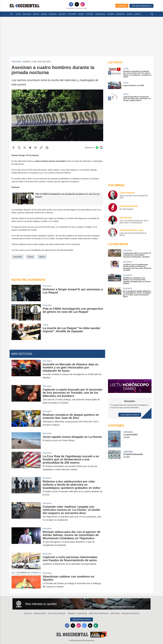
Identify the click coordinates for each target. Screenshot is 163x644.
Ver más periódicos (141, 6)
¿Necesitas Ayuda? (81, 619)
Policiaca (27, 14)
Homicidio (18, 257)
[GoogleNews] (84, 626)
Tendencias (100, 14)
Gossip (81, 14)
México (36, 14)
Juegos (137, 14)
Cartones (72, 14)
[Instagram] (83, 4)
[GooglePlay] (96, 626)
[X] (77, 4)
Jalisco (42, 257)
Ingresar (122, 6)
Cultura (90, 14)
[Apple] (90, 626)
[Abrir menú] (11, 14)
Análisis (62, 14)
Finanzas (53, 14)
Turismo (111, 14)
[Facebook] (71, 4)
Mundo (44, 14)
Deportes (120, 14)
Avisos (129, 14)
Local (18, 14)
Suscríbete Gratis (130, 415)
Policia (30, 257)
